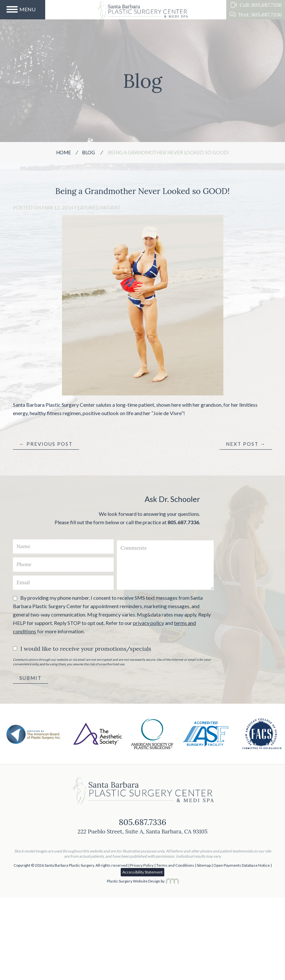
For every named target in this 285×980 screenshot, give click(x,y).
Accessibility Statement (142, 872)
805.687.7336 (183, 522)
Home (64, 152)
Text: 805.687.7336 (256, 15)
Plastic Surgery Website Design (133, 881)
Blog (88, 152)
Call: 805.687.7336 (256, 5)
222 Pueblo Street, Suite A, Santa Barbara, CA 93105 (142, 832)
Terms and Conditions (175, 865)
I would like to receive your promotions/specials (86, 649)
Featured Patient (97, 208)
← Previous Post (46, 444)
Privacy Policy (142, 865)
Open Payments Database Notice (242, 865)
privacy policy (148, 623)
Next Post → (246, 444)
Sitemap (204, 865)
